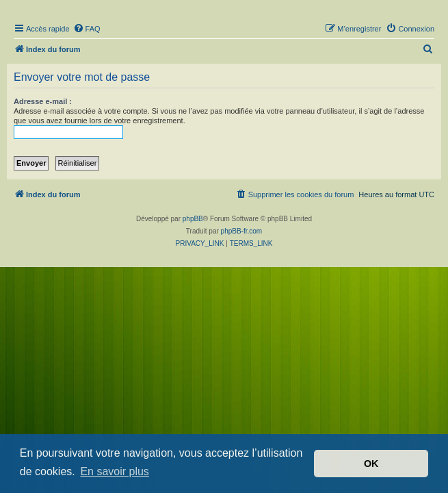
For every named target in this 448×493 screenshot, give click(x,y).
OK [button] (371, 464)
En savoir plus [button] (115, 471)
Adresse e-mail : (43, 101)
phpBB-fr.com (242, 231)
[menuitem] (87, 29)
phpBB (193, 219)
